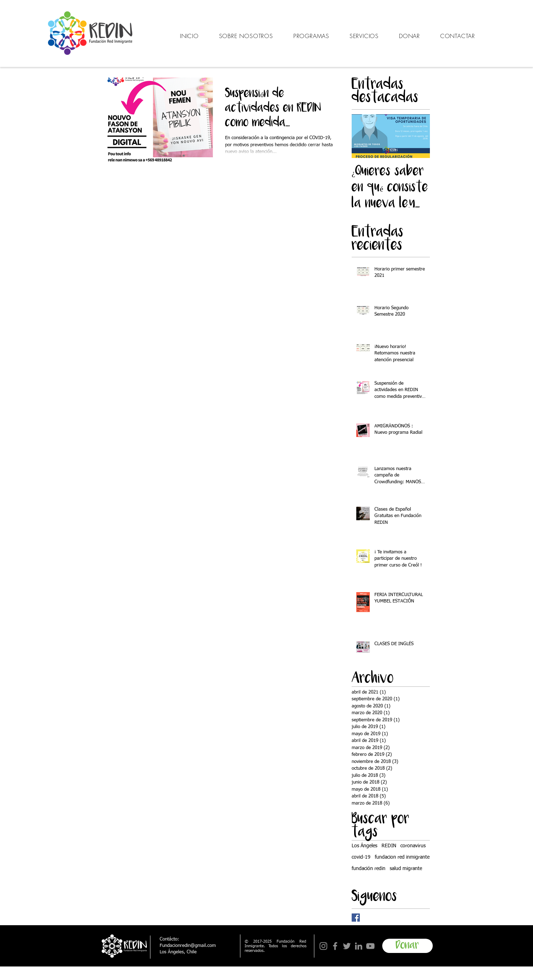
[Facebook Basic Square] (356, 918)
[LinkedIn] (359, 946)
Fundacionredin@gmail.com (188, 946)
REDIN (389, 846)
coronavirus (413, 846)
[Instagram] (323, 946)
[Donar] (407, 946)
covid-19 (361, 857)
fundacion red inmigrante (402, 857)
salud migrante (406, 869)
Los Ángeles (364, 846)
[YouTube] (370, 946)
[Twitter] (347, 946)
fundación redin (369, 869)
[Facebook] (335, 946)
